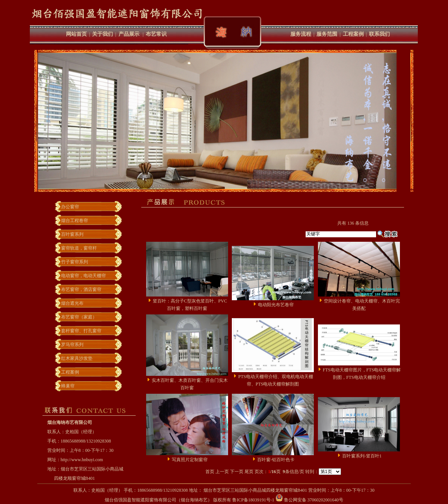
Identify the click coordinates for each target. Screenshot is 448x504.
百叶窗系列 (72, 234)
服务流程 (301, 34)
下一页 (237, 472)
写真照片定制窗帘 (190, 460)
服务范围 (327, 34)
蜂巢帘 (68, 386)
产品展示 (129, 34)
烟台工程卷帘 (75, 221)
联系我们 (379, 34)
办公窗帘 (70, 207)
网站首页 (76, 34)
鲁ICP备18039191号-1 (253, 500)
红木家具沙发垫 (77, 358)
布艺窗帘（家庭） (79, 317)
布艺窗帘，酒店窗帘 (81, 289)
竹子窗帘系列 (75, 262)
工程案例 (353, 34)
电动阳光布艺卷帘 (276, 305)
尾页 (249, 472)
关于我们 (102, 34)
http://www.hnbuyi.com (82, 460)
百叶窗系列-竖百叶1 (362, 456)
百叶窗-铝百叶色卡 (276, 460)
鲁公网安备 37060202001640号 (309, 500)
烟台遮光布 (72, 303)
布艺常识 (156, 34)
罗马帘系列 (72, 345)
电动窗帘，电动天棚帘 (83, 276)
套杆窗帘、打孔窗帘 (81, 331)
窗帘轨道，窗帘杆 (79, 248)
